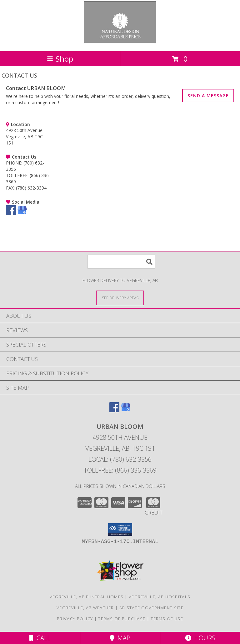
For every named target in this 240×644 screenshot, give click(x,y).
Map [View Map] (120, 638)
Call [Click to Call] (40, 638)
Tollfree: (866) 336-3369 (120, 470)
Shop (60, 59)
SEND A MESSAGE (208, 96)
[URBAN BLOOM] (120, 42)
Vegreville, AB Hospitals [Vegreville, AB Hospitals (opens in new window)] (160, 597)
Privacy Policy (75, 619)
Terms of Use (167, 619)
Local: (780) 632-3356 (120, 459)
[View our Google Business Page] (22, 213)
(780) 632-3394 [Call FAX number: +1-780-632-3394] (31, 188)
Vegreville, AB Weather (85, 608)
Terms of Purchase (122, 619)
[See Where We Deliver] (120, 298)
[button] (120, 530)
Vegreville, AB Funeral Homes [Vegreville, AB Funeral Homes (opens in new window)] (87, 597)
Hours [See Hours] (200, 638)
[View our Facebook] (11, 213)
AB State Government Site (151, 608)
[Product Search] (121, 262)
